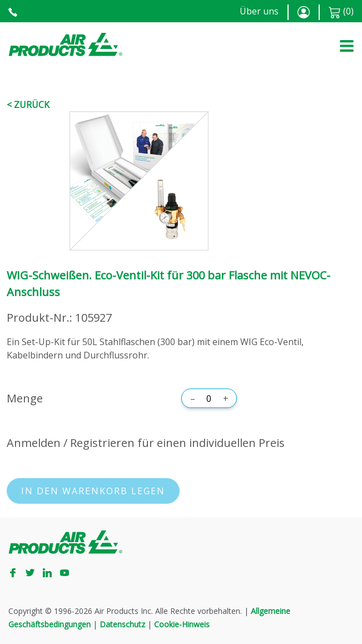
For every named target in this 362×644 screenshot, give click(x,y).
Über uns (259, 11)
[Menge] (209, 399)
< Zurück (28, 105)
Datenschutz (122, 624)
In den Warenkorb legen (93, 491)
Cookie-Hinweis (182, 624)
